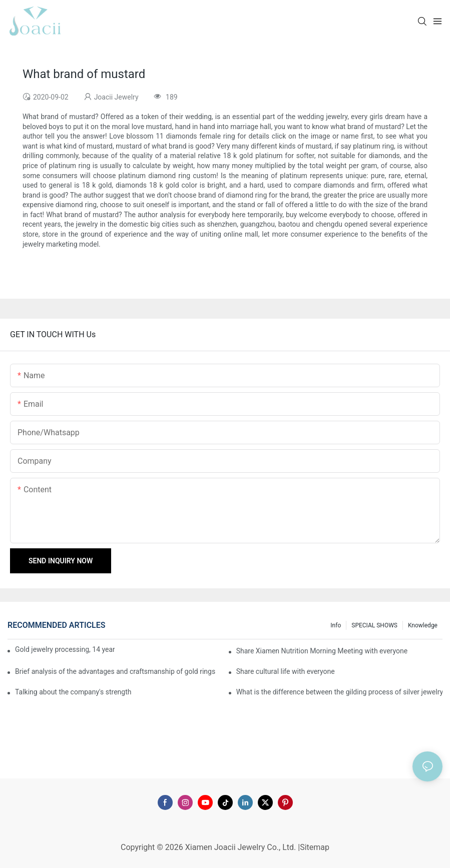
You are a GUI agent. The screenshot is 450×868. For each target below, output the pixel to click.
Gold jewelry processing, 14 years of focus (65, 649)
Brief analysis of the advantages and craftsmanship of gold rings (115, 671)
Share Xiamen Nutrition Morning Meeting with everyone (322, 651)
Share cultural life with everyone (286, 671)
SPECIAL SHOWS (374, 625)
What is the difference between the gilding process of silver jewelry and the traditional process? (339, 692)
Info (336, 625)
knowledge (423, 625)
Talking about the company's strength (73, 692)
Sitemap (315, 847)
